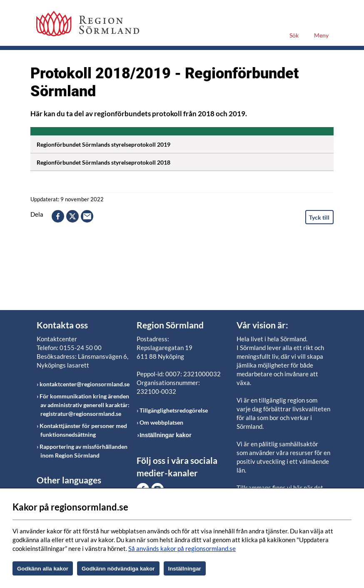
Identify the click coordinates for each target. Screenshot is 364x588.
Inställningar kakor (165, 435)
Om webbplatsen (161, 422)
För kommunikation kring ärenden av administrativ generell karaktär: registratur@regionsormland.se (85, 405)
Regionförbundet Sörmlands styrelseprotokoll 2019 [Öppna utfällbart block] (185, 143)
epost (87, 216)
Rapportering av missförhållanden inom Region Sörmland (84, 451)
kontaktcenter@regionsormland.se (85, 384)
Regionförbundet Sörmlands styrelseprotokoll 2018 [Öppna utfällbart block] (185, 161)
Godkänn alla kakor (43, 569)
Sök (294, 35)
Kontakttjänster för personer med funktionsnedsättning (83, 430)
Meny (321, 35)
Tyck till (319, 217)
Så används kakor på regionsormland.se (182, 548)
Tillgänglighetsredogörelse (174, 410)
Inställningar (185, 569)
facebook (58, 216)
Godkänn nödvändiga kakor (118, 569)
